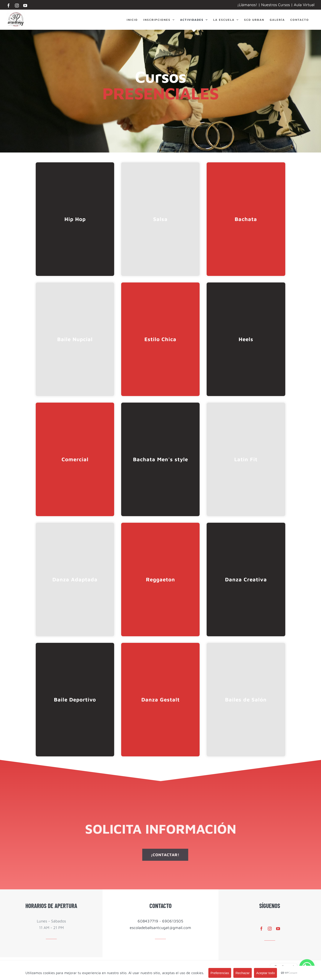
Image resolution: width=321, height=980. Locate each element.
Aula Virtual (304, 5)
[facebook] (261, 929)
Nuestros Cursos (276, 5)
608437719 (148, 921)
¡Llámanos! (247, 5)
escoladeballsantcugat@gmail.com (160, 928)
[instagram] (270, 929)
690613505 (173, 921)
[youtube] (278, 929)
